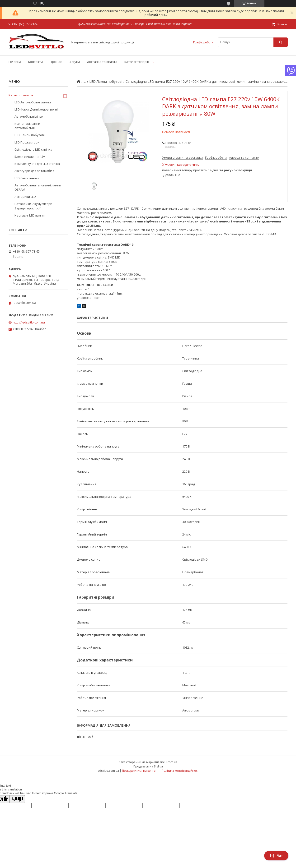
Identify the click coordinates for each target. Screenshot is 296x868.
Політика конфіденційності (181, 771)
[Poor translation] (17, 799)
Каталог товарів (137, 62)
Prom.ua (172, 762)
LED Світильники (27, 178)
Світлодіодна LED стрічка (33, 149)
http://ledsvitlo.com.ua (29, 322)
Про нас (56, 62)
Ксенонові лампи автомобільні (27, 126)
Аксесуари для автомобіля (34, 171)
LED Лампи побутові (106, 82)
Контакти (35, 62)
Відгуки (74, 62)
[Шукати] (281, 42)
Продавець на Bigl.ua (148, 766)
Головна (15, 62)
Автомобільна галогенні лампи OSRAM (38, 187)
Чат (276, 856)
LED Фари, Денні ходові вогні (36, 109)
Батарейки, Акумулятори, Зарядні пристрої (34, 206)
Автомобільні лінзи (29, 116)
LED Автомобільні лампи (33, 102)
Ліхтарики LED (25, 197)
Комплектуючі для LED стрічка (37, 164)
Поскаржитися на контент (140, 771)
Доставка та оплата (102, 62)
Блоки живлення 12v (30, 157)
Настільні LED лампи (30, 215)
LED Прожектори (27, 142)
